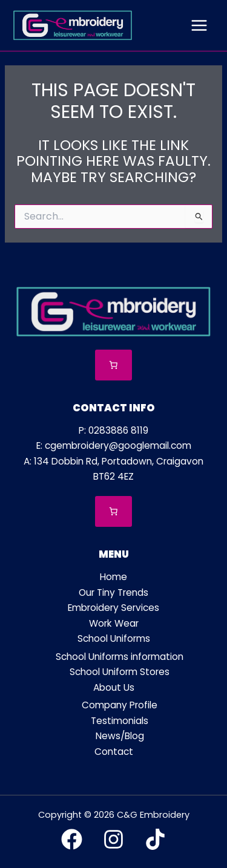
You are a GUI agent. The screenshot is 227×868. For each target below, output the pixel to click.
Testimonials (120, 721)
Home (113, 577)
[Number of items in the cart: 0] (113, 365)
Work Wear (114, 623)
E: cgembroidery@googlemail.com (114, 445)
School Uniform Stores (120, 672)
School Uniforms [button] (114, 638)
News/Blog (120, 736)
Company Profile (120, 705)
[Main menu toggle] (199, 25)
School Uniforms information (120, 657)
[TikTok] (155, 839)
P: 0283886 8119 (113, 430)
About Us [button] (114, 687)
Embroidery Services (113, 608)
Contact (114, 752)
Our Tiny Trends (113, 592)
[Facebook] (72, 839)
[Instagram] (113, 839)
